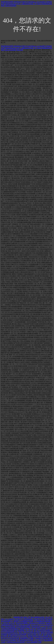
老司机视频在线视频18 (23, 627)
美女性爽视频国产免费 (34, 642)
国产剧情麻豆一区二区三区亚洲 (34, 619)
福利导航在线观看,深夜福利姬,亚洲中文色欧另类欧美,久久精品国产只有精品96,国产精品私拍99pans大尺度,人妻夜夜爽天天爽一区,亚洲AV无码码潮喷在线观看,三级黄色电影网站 (26, 4)
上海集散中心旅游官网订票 (43, 638)
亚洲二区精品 (41, 629)
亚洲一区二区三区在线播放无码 (29, 633)
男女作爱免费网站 (22, 623)
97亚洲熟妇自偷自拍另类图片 (16, 642)
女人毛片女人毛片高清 (8, 640)
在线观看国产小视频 (27, 638)
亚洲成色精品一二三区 (39, 627)
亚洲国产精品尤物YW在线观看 (38, 636)
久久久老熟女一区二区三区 (14, 619)
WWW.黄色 (35, 625)
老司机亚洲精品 (10, 627)
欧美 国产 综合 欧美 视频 (22, 625)
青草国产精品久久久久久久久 (17, 636)
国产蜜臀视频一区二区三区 (24, 631)
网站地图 (20, 50)
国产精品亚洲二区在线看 (25, 640)
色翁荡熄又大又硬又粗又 (37, 623)
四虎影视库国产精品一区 (22, 617)
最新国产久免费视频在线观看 (23, 621)
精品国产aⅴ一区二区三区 (28, 629)
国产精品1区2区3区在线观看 (17, 634)
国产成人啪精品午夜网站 (42, 631)
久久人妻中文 (38, 640)
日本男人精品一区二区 (35, 634)
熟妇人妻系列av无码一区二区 (40, 617)
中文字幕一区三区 (9, 623)
